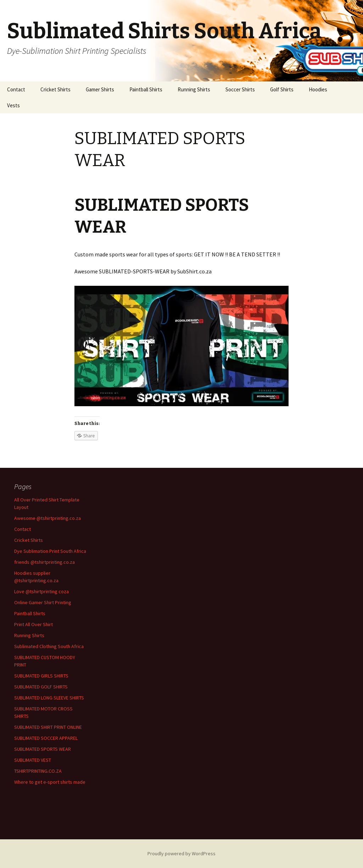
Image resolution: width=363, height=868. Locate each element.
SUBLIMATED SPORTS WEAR (43, 749)
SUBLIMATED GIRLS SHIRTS (41, 676)
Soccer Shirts (240, 89)
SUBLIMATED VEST (33, 760)
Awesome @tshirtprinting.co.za (48, 518)
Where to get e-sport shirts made (50, 782)
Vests (13, 105)
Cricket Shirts (55, 89)
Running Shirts (194, 89)
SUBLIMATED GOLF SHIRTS (41, 687)
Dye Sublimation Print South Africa (50, 551)
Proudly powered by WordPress (181, 853)
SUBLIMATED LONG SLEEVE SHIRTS (49, 698)
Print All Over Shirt (33, 624)
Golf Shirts (282, 89)
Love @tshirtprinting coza (41, 591)
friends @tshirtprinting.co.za (44, 562)
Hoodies (318, 89)
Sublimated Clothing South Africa (49, 646)
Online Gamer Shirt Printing (43, 602)
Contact (16, 89)
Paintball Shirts (146, 89)
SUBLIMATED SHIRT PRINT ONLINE (48, 727)
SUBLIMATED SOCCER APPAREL (46, 738)
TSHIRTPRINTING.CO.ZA (38, 771)
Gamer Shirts (100, 89)
